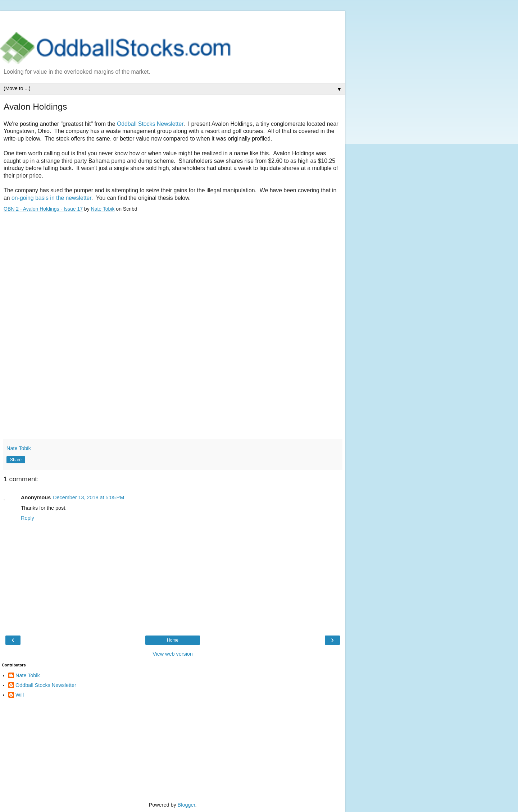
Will (20, 695)
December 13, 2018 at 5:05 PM (88, 497)
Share (16, 460)
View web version (173, 654)
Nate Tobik (103, 209)
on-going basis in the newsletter (51, 198)
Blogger (187, 805)
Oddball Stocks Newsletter (150, 124)
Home (173, 640)
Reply (28, 518)
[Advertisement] (173, 20)
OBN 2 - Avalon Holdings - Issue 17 (43, 209)
